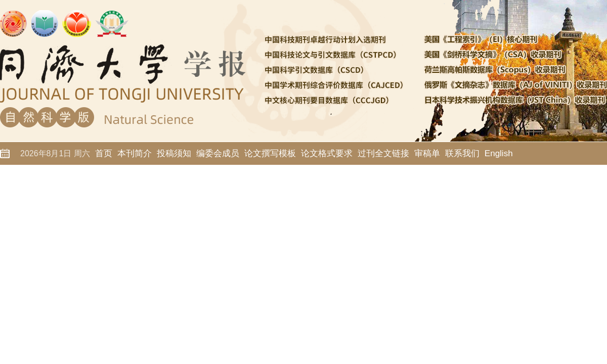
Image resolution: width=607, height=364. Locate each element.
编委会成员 (218, 153)
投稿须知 (174, 153)
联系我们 (462, 153)
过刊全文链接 (383, 153)
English (499, 153)
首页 (104, 153)
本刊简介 (135, 153)
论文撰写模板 (270, 153)
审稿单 (427, 153)
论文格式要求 (327, 153)
